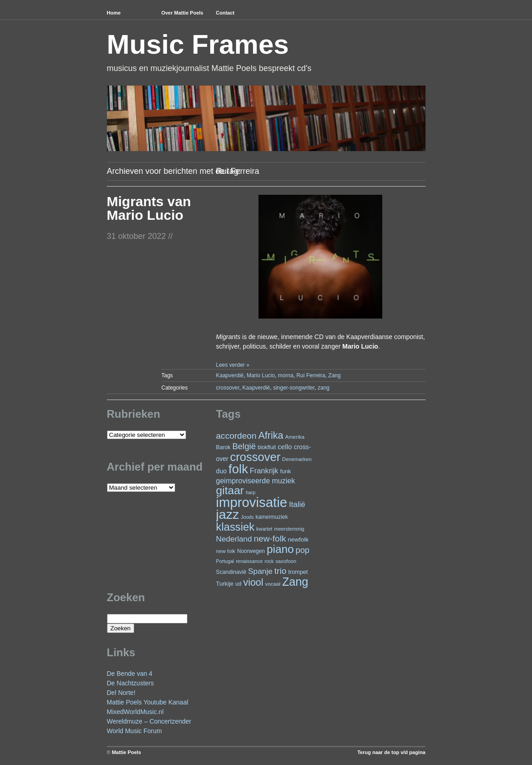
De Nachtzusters (130, 683)
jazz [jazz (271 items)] (228, 514)
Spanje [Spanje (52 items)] (260, 571)
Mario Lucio (261, 375)
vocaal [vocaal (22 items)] (273, 584)
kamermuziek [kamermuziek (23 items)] (272, 517)
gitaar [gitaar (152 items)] (230, 490)
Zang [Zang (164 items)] (295, 582)
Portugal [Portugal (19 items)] (225, 561)
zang (324, 388)
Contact (225, 13)
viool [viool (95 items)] (253, 583)
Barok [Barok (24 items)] (223, 447)
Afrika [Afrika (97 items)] (271, 435)
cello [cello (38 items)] (285, 447)
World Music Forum (134, 731)
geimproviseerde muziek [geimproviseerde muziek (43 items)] (256, 481)
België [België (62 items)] (244, 446)
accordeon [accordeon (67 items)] (236, 436)
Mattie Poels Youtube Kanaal (148, 702)
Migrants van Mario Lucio (149, 208)
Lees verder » (232, 365)
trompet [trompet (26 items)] (298, 572)
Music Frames (198, 44)
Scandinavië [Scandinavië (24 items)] (231, 572)
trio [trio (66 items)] (280, 571)
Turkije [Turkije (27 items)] (225, 584)
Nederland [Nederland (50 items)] (234, 539)
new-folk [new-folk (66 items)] (270, 539)
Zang (334, 375)
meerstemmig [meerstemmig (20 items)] (289, 529)
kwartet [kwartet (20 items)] (264, 529)
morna (286, 375)
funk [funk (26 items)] (285, 471)
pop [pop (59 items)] (303, 550)
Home (114, 13)
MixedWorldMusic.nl (135, 712)
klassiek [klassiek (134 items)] (236, 527)
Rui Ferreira (311, 375)
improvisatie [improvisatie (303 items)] (252, 502)
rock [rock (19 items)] (269, 561)
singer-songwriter (294, 388)
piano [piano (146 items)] (280, 549)
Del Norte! (121, 693)
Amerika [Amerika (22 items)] (295, 437)
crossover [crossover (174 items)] (256, 457)
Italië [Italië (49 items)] (297, 504)
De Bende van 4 (130, 674)
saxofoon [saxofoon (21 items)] (286, 561)
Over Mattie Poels (182, 13)
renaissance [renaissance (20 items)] (249, 561)
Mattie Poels (127, 752)
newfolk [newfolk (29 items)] (298, 540)
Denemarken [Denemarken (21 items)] (297, 459)
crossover (228, 388)
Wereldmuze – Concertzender (149, 721)
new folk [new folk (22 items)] (226, 551)
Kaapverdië (230, 375)
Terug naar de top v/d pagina (391, 752)
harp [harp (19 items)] (251, 492)
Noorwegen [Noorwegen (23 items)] (251, 551)
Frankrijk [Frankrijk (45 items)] (264, 471)
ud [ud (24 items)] (238, 584)
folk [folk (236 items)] (238, 469)
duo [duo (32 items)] (222, 471)
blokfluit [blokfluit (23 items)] (267, 447)
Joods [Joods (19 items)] (247, 517)
